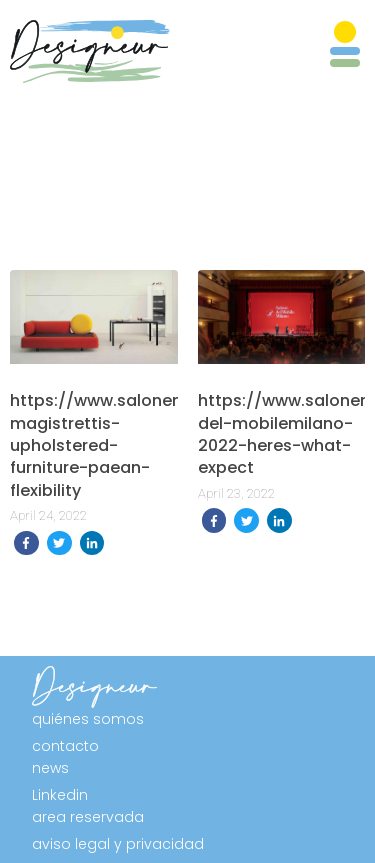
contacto (65, 746)
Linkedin (60, 795)
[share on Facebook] (26, 543)
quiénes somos (88, 719)
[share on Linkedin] (92, 543)
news (50, 768)
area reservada (88, 817)
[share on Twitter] (59, 543)
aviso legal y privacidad (118, 844)
